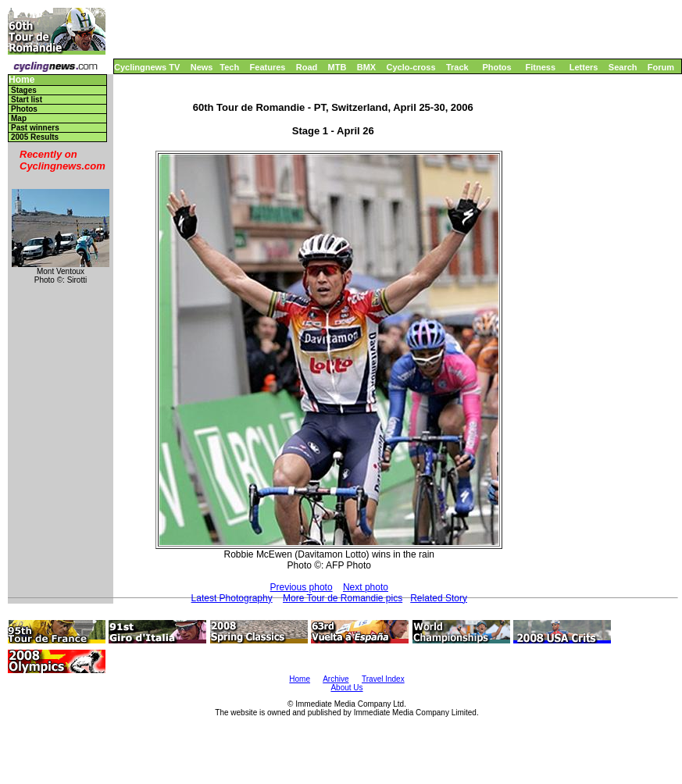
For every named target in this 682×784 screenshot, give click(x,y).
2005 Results (35, 137)
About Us (346, 688)
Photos (496, 67)
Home (21, 80)
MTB (337, 67)
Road (307, 67)
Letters (584, 67)
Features (268, 67)
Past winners (35, 128)
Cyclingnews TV (147, 67)
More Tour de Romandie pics (343, 598)
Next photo (366, 587)
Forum (661, 67)
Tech (229, 67)
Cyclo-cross (411, 67)
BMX (366, 67)
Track (457, 67)
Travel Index (383, 679)
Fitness (540, 67)
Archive (336, 679)
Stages (24, 90)
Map (19, 118)
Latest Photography (232, 598)
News (202, 67)
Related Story (439, 598)
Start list (27, 100)
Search (623, 67)
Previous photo (302, 587)
